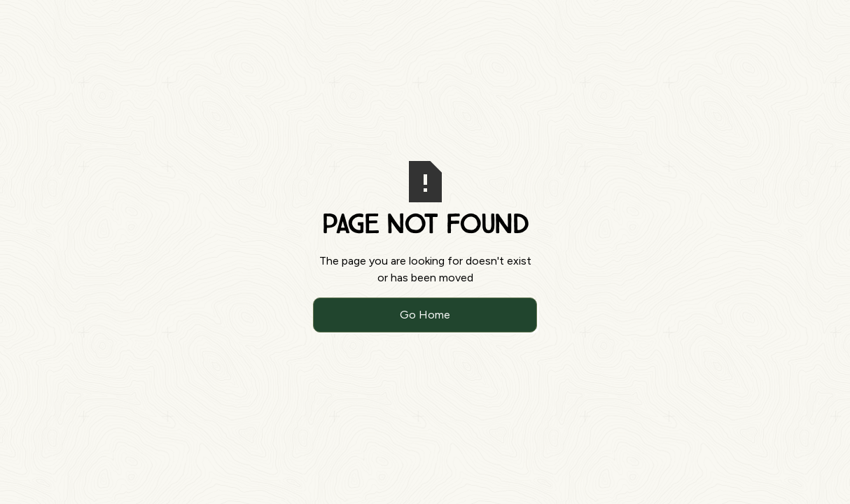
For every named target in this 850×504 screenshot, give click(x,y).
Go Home (425, 315)
